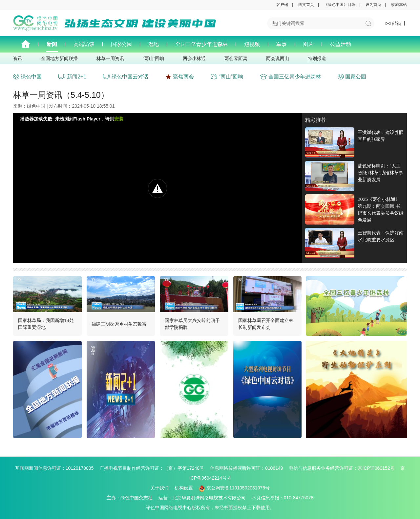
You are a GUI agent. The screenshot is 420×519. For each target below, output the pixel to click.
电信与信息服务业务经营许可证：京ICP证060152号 (344, 468)
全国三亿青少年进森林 (201, 44)
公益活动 (341, 44)
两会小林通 (194, 58)
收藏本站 (399, 5)
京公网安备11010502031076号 (234, 488)
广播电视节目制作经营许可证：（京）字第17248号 (154, 468)
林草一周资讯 (110, 58)
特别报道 (317, 58)
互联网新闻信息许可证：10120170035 (57, 468)
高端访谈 (84, 44)
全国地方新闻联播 (59, 58)
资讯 (18, 58)
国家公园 (121, 44)
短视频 (252, 44)
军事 (282, 44)
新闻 (52, 44)
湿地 (154, 44)
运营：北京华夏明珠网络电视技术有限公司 (204, 498)
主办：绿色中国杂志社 (132, 498)
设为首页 (373, 5)
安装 (119, 119)
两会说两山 (278, 58)
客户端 (282, 5)
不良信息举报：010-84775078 (283, 498)
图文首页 (306, 5)
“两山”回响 (153, 58)
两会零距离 (236, 58)
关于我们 (159, 488)
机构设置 (184, 488)
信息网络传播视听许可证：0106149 (249, 468)
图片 (308, 44)
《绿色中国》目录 (340, 5)
